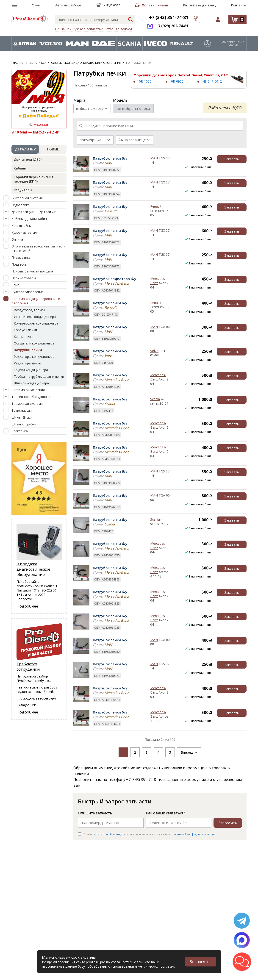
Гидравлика (21, 205)
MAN (154, 158)
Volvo (154, 351)
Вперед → (189, 752)
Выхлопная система (27, 198)
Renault (156, 206)
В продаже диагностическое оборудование (33, 569)
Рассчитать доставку (200, 5)
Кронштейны (21, 226)
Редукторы (23, 190)
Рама (15, 285)
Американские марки (233, 44)
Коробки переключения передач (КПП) (33, 179)
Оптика (17, 239)
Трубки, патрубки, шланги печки (39, 376)
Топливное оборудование (32, 397)
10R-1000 (144, 81)
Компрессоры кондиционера (36, 323)
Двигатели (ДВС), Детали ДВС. (35, 212)
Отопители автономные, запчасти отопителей (39, 248)
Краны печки (24, 337)
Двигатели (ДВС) (28, 160)
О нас (36, 5)
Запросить (227, 823)
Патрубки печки (28, 350)
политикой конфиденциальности (194, 834)
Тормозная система (27, 404)
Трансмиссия (22, 410)
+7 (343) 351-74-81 (169, 17)
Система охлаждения (28, 390)
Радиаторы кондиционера (34, 357)
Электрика (20, 431)
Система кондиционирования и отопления (36, 301)
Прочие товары (24, 278)
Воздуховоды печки (29, 310)
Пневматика (21, 257)
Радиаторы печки (27, 363)
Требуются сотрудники (28, 666)
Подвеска (19, 264)
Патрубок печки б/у (110, 158)
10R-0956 (176, 81)
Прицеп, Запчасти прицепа (32, 271)
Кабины (20, 168)
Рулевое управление (28, 292)
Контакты (239, 5)
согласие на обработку (107, 834)
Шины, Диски (22, 417)
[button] (242, 962)
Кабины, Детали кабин (29, 219)
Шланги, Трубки (24, 424)
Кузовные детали (25, 232)
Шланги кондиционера (31, 383)
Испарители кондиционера (35, 317)
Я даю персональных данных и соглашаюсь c (149, 834)
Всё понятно (200, 962)
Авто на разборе (68, 5)
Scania (155, 399)
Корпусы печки (25, 330)
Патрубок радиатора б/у (115, 279)
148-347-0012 (211, 81)
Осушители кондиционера (34, 343)
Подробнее (27, 606)
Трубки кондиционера (31, 370)
